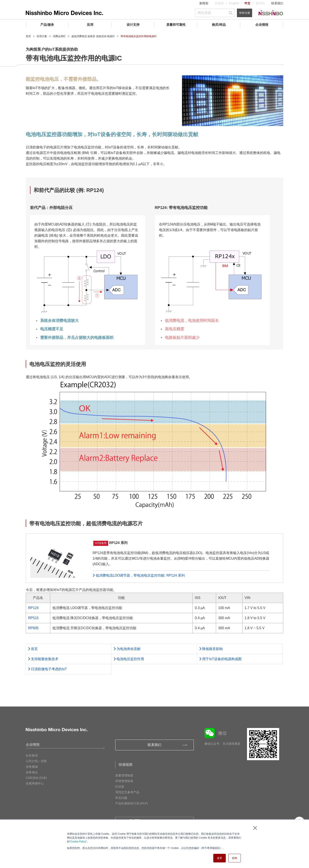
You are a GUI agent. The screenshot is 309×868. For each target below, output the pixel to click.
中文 (247, 3)
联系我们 (277, 3)
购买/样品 (219, 25)
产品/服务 (47, 25)
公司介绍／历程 (36, 761)
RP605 (33, 628)
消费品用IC (59, 36)
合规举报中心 (35, 783)
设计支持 (133, 25)
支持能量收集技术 (43, 659)
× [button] (254, 828)
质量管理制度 (124, 775)
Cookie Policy (78, 842)
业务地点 (32, 772)
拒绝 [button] (235, 858)
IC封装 (120, 787)
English (234, 3)
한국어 (260, 3)
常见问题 (121, 798)
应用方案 (42, 36)
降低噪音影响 (211, 649)
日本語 (219, 3)
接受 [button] (220, 858)
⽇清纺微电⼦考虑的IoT (47, 669)
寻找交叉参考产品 (127, 792)
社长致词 (32, 755)
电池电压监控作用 (129, 659)
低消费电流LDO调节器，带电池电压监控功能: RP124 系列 (139, 575)
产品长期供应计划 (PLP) (132, 803)
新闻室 (204, 3)
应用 (90, 25)
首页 (28, 36)
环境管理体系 (124, 781)
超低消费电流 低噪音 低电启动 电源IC (93, 36)
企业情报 (262, 25)
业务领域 (32, 767)
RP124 (33, 608)
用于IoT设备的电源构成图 (220, 659)
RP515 (33, 618)
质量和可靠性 (176, 25)
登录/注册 (245, 13)
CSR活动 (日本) (36, 778)
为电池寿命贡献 (127, 649)
